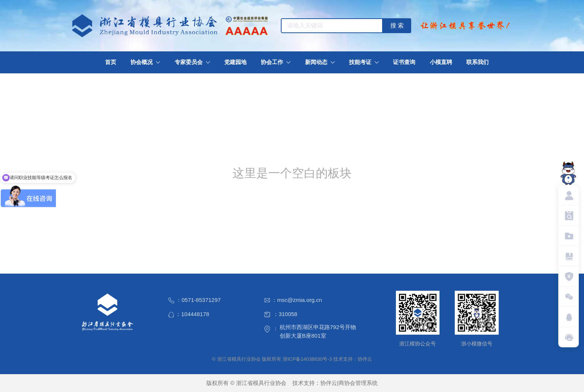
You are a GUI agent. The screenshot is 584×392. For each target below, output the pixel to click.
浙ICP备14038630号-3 (307, 359)
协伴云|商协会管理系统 (349, 383)
